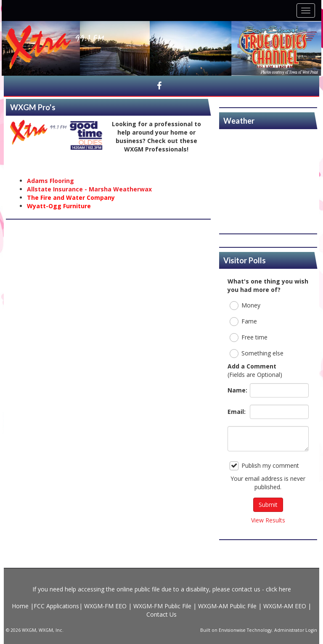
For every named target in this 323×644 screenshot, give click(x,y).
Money (245, 306)
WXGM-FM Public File (162, 606)
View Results (268, 520)
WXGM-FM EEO (106, 606)
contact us (246, 589)
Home (21, 606)
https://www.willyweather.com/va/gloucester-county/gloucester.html (268, 225)
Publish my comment (264, 466)
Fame (243, 322)
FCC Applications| (59, 606)
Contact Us (161, 614)
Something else (257, 354)
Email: (237, 412)
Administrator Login (296, 630)
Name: (237, 390)
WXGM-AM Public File (227, 606)
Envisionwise (232, 630)
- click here (276, 589)
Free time (249, 338)
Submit (268, 505)
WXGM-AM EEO (285, 606)
